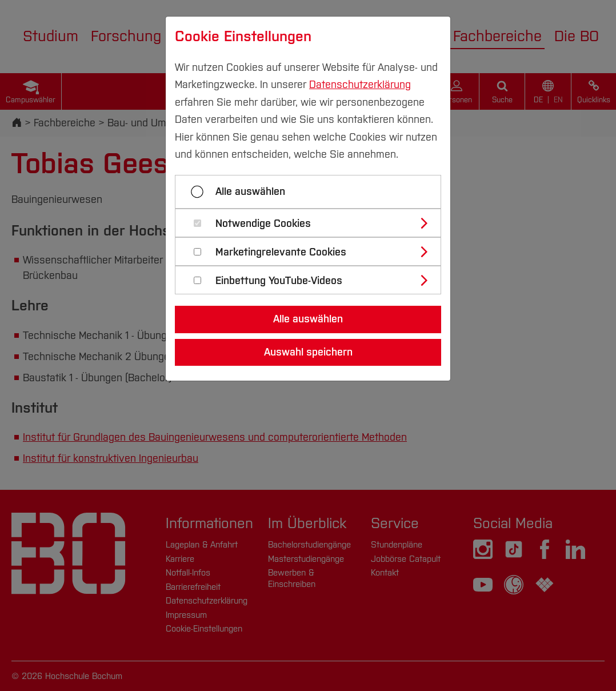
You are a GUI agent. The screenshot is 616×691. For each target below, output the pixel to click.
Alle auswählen (250, 191)
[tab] (313, 223)
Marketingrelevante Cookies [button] (281, 252)
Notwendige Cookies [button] (263, 224)
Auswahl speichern (308, 352)
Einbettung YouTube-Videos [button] (279, 281)
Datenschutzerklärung (360, 85)
